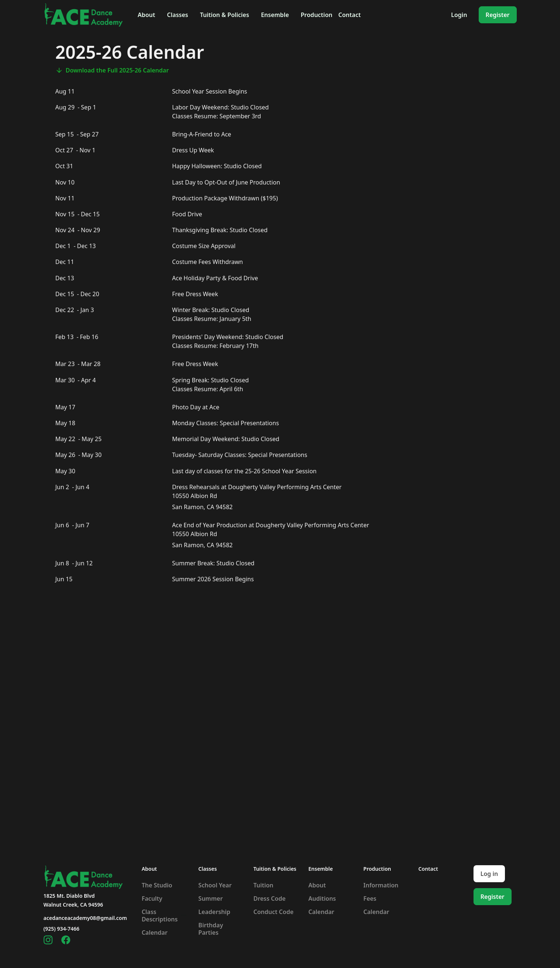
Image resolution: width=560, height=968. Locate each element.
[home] (83, 15)
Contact (349, 15)
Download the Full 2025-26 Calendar (117, 70)
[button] (146, 15)
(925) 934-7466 (62, 929)
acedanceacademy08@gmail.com (85, 918)
